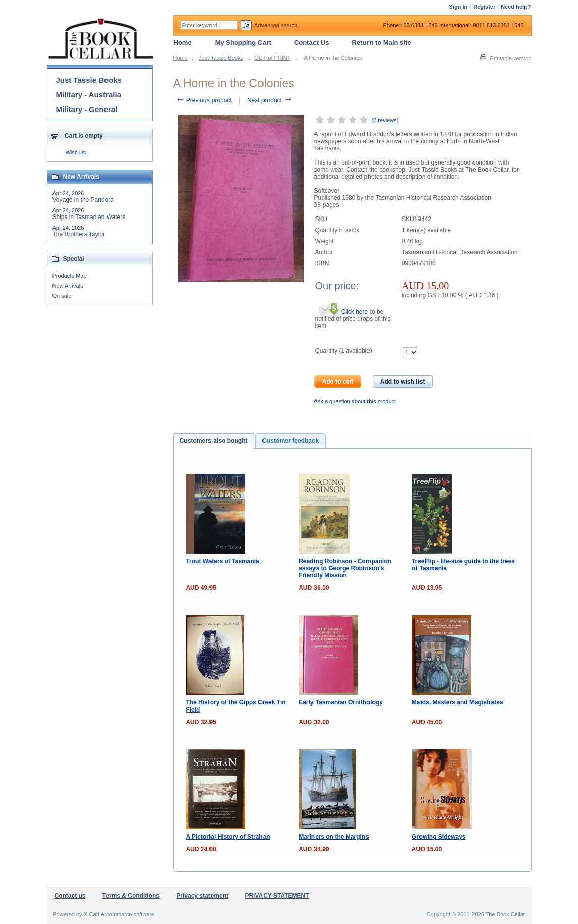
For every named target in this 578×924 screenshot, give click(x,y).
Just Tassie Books (221, 58)
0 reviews (385, 120)
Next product (270, 100)
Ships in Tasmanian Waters (89, 217)
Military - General (87, 109)
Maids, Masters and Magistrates (458, 702)
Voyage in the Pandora (83, 200)
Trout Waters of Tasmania (222, 561)
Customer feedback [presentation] (290, 441)
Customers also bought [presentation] (214, 441)
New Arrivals (68, 286)
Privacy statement (202, 896)
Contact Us (312, 43)
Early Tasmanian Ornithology (341, 702)
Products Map (70, 276)
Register (484, 7)
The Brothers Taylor (79, 234)
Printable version (511, 58)
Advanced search (276, 25)
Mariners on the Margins (334, 837)
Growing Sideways (439, 837)
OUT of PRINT (272, 58)
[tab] (214, 441)
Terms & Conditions (131, 896)
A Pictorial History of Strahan (228, 837)
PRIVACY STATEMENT (277, 896)
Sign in (459, 7)
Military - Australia (89, 95)
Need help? (516, 7)
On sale (62, 296)
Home (180, 58)
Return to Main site (381, 43)
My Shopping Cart (243, 43)
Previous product (204, 100)
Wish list (76, 152)
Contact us (70, 896)
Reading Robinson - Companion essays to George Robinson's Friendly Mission (345, 568)
